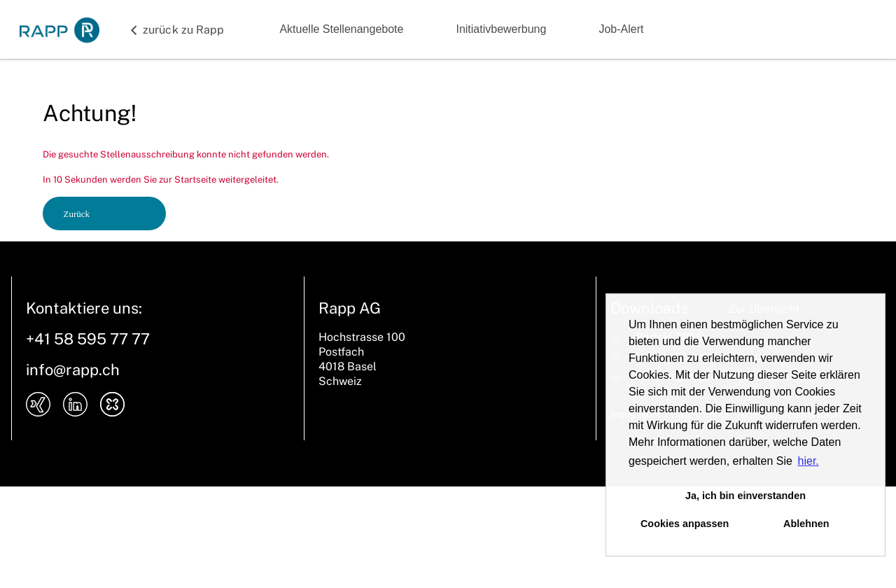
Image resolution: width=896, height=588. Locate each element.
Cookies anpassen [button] (685, 524)
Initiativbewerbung (501, 29)
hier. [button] (808, 461)
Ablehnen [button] (806, 524)
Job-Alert (621, 29)
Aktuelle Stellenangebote (341, 29)
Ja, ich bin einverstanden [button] (745, 496)
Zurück (77, 214)
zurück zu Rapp (183, 30)
